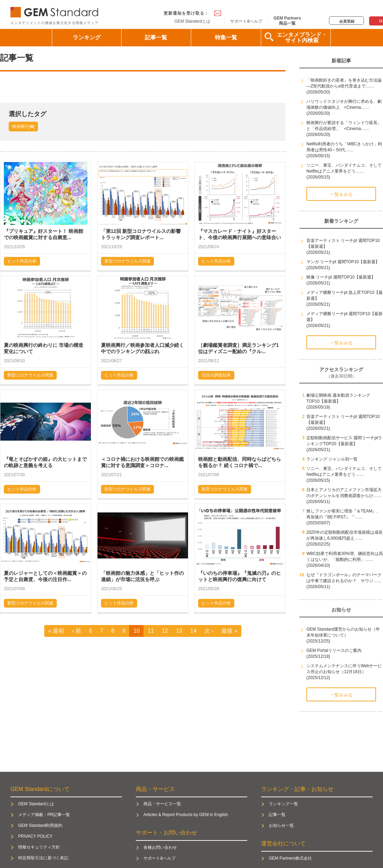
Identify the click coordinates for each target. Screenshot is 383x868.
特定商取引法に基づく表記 (43, 858)
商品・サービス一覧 (162, 804)
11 (151, 631)
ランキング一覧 (283, 804)
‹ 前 (77, 631)
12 (165, 631)
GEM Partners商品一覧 (287, 21)
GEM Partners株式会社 (290, 858)
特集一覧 (226, 37)
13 (179, 631)
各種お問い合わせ (160, 847)
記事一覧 (156, 37)
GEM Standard (56, 11)
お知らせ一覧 (281, 825)
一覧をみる (341, 194)
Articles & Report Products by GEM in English (186, 815)
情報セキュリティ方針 (39, 847)
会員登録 (347, 21)
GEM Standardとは (192, 21)
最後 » (229, 631)
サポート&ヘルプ (246, 21)
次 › (209, 631)
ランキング (87, 37)
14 (194, 631)
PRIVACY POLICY (35, 836)
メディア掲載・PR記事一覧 (44, 815)
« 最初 (56, 631)
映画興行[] (23, 127)
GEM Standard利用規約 (40, 825)
